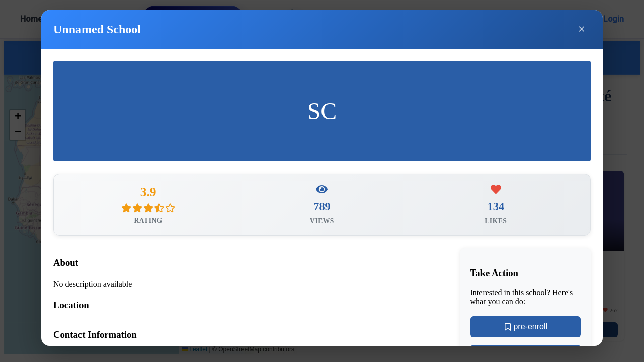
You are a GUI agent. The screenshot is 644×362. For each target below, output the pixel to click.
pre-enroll (525, 328)
